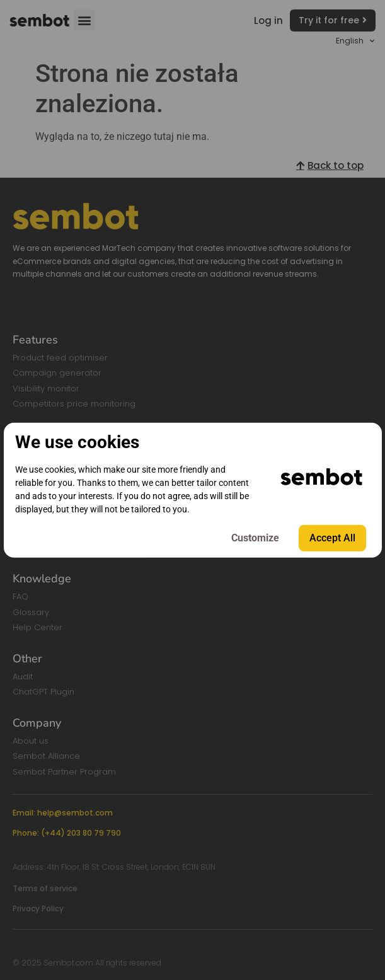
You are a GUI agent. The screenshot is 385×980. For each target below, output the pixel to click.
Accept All (332, 538)
